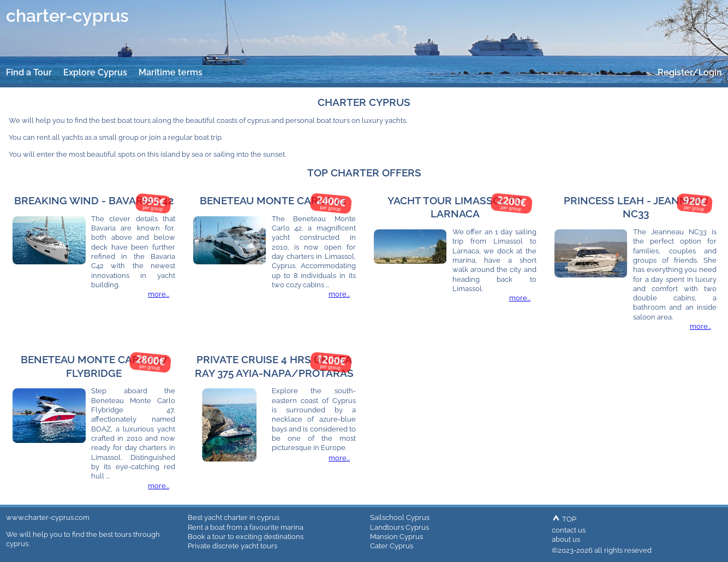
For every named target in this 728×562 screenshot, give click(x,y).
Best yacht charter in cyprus (234, 517)
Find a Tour (29, 72)
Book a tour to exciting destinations (246, 536)
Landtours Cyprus (399, 527)
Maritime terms (171, 72)
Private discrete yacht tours (232, 546)
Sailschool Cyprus (400, 517)
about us (566, 539)
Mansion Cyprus (396, 536)
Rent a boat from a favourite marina (246, 527)
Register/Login (690, 72)
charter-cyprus (67, 16)
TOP (564, 519)
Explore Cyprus (95, 72)
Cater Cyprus (392, 546)
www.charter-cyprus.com (48, 517)
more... (159, 294)
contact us (569, 530)
